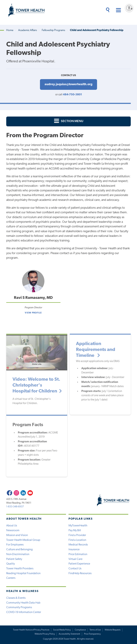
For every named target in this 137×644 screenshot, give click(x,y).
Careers (11, 578)
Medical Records (78, 545)
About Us (12, 526)
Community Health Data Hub (23, 603)
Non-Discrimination (18, 554)
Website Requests (113, 630)
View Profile (33, 313)
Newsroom (13, 530)
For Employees (15, 545)
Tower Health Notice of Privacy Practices (31, 630)
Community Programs (19, 607)
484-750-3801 (72, 95)
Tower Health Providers (20, 569)
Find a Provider (77, 535)
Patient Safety (14, 559)
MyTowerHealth (78, 526)
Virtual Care (75, 559)
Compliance (80, 630)
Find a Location (77, 540)
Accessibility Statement (69, 634)
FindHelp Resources (80, 573)
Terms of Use (95, 630)
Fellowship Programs (53, 30)
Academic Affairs (28, 30)
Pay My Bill (75, 530)
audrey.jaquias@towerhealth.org (68, 84)
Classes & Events (16, 598)
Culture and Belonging (19, 550)
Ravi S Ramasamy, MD (33, 298)
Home (10, 30)
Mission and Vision (17, 535)
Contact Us (75, 569)
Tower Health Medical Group (23, 540)
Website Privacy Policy (45, 634)
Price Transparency (92, 634)
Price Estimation (78, 554)
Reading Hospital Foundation (23, 573)
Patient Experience (79, 564)
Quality (11, 564)
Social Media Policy (62, 630)
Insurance (74, 550)
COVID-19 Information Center (24, 612)
